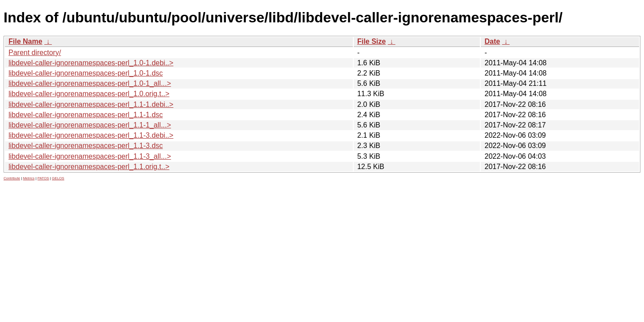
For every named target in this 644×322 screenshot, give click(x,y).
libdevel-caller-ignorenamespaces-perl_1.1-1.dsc (86, 115)
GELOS (58, 178)
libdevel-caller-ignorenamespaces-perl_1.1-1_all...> (90, 125)
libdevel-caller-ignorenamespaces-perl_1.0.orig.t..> (89, 94)
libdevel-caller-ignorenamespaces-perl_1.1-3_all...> (90, 156)
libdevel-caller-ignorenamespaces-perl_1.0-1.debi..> (91, 63)
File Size (372, 41)
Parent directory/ (35, 53)
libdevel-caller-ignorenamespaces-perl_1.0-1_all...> (90, 83)
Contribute (12, 178)
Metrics (29, 178)
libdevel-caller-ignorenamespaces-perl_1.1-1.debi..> (91, 104)
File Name (25, 41)
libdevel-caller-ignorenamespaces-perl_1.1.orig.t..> (89, 167)
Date (492, 41)
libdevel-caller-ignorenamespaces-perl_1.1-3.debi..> (91, 135)
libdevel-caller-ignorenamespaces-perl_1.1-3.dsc (86, 146)
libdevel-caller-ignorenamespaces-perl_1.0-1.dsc (86, 73)
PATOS (43, 178)
